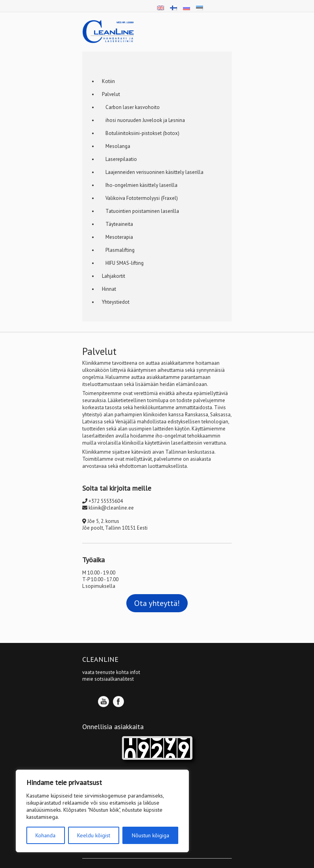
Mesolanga (116, 146)
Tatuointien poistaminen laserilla (140, 211)
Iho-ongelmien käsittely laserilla (140, 185)
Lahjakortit (114, 276)
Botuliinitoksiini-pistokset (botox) (141, 133)
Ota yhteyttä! (157, 603)
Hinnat (109, 289)
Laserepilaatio (119, 159)
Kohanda (45, 835)
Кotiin (108, 81)
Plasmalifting (118, 250)
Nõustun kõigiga (151, 835)
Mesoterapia (117, 237)
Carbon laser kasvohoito (131, 107)
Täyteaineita (117, 224)
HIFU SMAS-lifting (123, 263)
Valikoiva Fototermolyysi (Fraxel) (140, 198)
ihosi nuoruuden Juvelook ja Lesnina (143, 120)
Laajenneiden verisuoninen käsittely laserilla (153, 172)
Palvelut (111, 94)
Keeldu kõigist (94, 835)
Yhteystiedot (116, 302)
